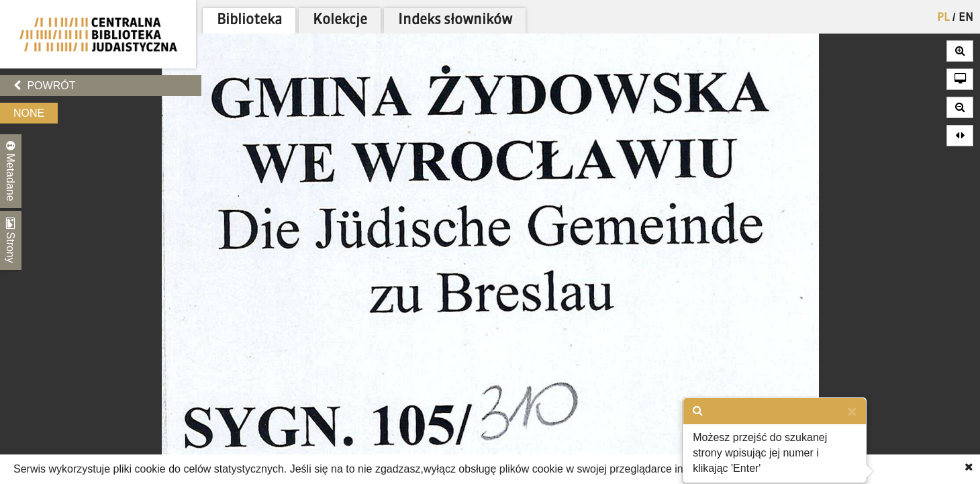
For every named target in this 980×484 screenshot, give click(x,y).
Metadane (11, 171)
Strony (11, 240)
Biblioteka (249, 20)
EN (966, 18)
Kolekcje (340, 20)
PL (943, 18)
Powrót (44, 86)
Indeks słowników (455, 20)
